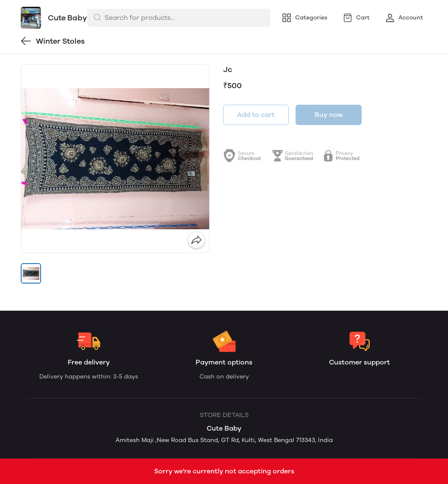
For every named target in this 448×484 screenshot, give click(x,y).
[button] (31, 273)
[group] (115, 159)
